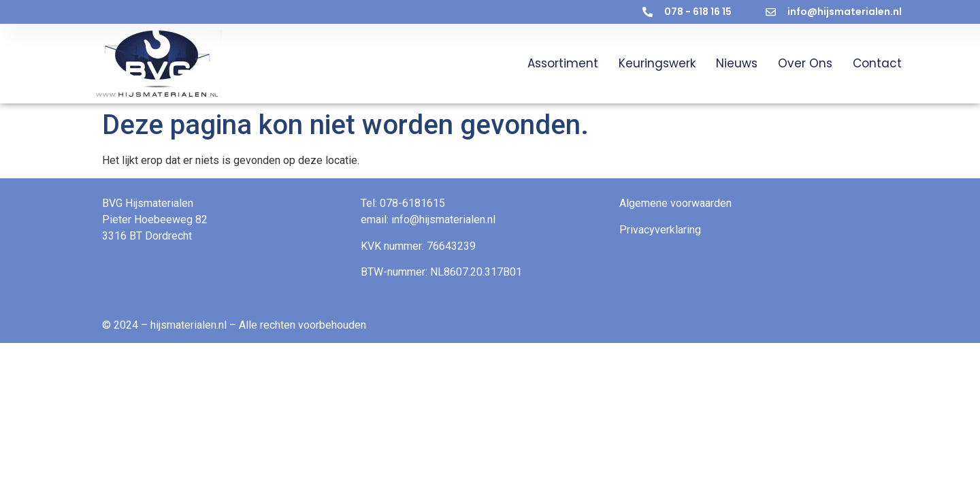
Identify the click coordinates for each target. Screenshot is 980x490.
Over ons (805, 63)
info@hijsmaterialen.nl (443, 219)
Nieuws (737, 63)
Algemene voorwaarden (675, 203)
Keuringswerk (657, 63)
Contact (877, 63)
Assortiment (563, 63)
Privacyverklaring (660, 230)
